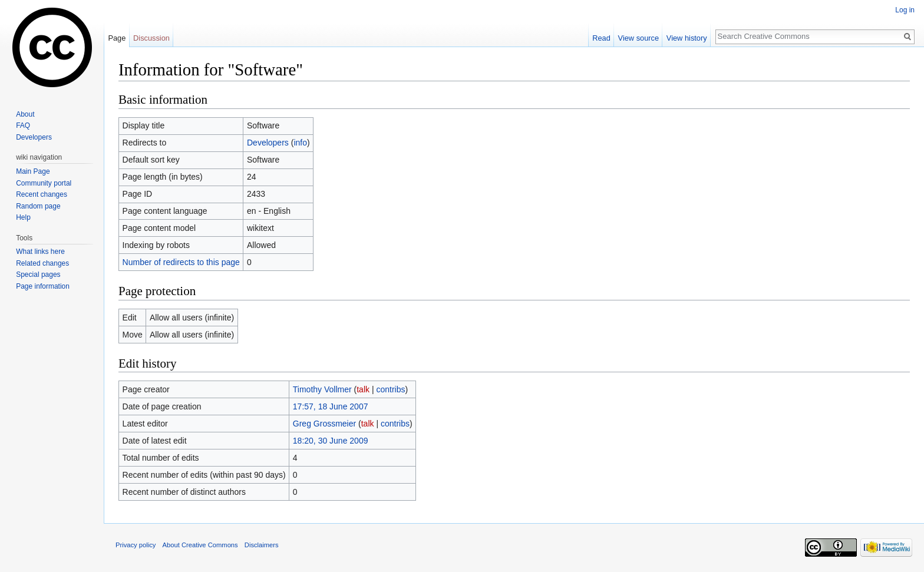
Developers (268, 143)
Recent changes (42, 194)
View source (638, 38)
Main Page (33, 171)
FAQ (23, 125)
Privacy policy (136, 545)
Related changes (42, 263)
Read (601, 38)
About (25, 114)
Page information (43, 286)
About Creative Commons (200, 545)
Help (23, 217)
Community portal (44, 183)
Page (117, 38)
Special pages (38, 275)
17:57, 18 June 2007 (331, 406)
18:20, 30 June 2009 (331, 441)
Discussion (151, 38)
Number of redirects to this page (181, 262)
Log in (905, 10)
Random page (38, 206)
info (300, 143)
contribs (390, 389)
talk (363, 389)
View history (687, 38)
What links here (40, 252)
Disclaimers (262, 545)
